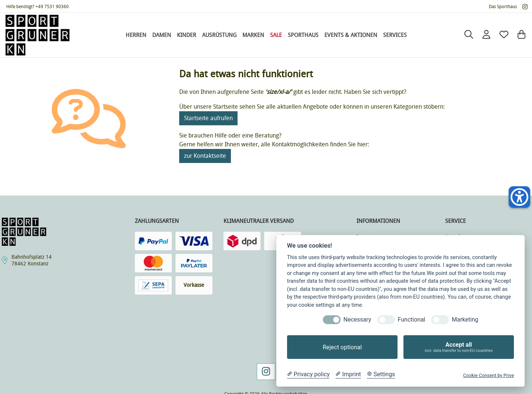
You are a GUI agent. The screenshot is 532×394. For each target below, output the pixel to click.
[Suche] (469, 35)
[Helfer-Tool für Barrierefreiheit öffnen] (519, 197)
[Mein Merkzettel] (504, 35)
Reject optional (342, 347)
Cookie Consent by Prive (488, 375)
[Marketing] (440, 320)
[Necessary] (332, 320)
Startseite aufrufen (208, 118)
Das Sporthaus (503, 7)
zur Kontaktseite (205, 156)
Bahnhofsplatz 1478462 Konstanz (32, 260)
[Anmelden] (486, 35)
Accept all (459, 347)
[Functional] (386, 320)
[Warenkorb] (521, 35)
